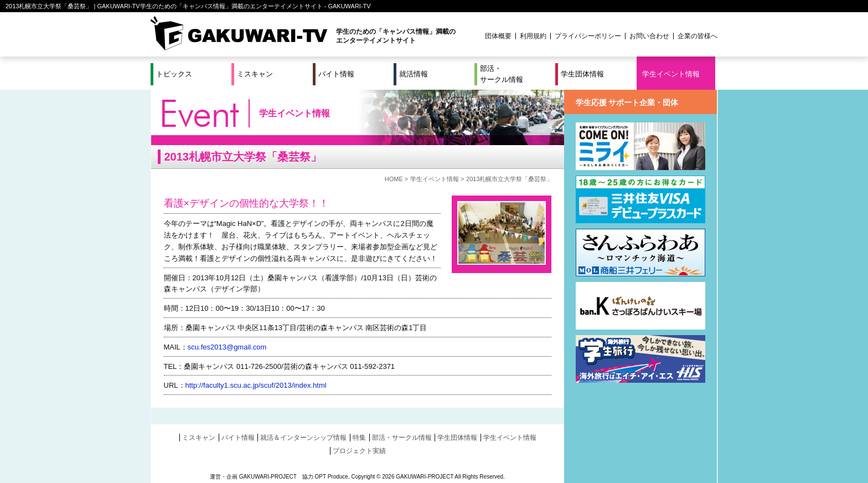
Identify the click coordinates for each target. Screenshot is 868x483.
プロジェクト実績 (359, 451)
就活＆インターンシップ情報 (303, 438)
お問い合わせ (649, 36)
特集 (359, 438)
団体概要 (498, 36)
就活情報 (414, 74)
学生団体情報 (582, 74)
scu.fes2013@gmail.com (227, 347)
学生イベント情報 (671, 74)
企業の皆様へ (697, 36)
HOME (394, 179)
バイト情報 (336, 74)
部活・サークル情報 (502, 74)
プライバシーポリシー (588, 36)
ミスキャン (255, 74)
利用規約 (533, 36)
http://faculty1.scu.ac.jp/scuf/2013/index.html (256, 385)
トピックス (174, 74)
